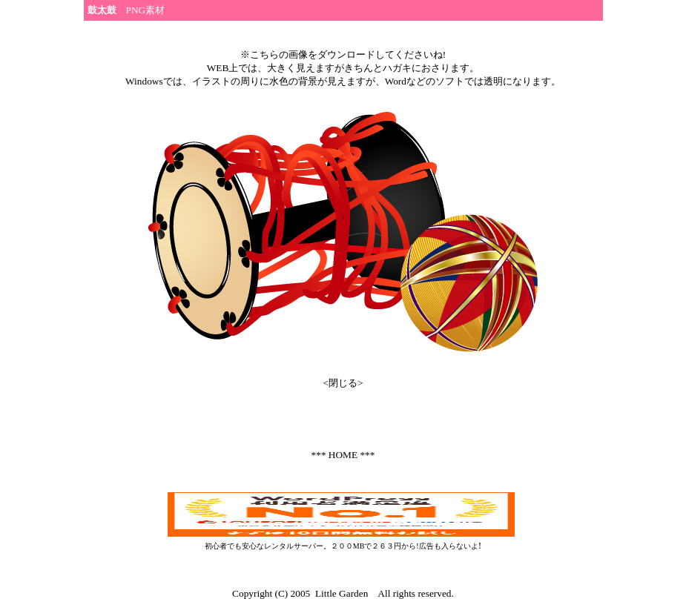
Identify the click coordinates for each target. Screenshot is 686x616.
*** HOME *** (343, 455)
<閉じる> (343, 383)
